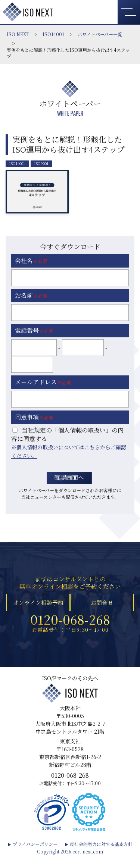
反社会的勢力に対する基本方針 (101, 854)
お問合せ (102, 606)
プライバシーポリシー (35, 854)
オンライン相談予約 (38, 606)
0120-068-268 (70, 626)
